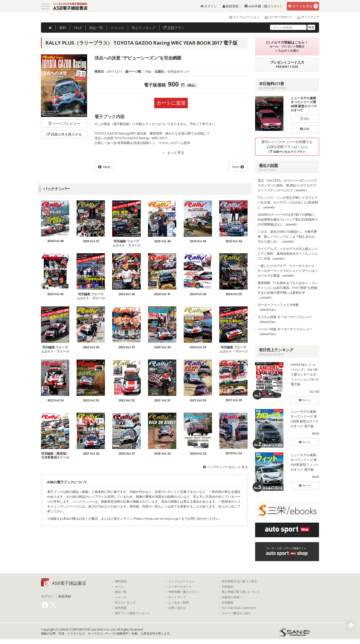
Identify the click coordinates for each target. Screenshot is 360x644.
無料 (63, 28)
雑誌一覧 (121, 592)
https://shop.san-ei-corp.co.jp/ (157, 518)
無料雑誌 (121, 581)
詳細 (305, 129)
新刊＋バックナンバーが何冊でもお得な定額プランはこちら (287, 147)
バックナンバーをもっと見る (225, 467)
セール (119, 587)
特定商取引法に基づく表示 (239, 581)
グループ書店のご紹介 (236, 613)
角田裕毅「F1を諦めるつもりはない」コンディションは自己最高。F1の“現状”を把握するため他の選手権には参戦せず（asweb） (288, 290)
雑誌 (96, 28)
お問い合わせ (177, 608)
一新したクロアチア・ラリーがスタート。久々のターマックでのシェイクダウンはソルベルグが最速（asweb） (288, 271)
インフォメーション (242, 17)
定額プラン (174, 28)
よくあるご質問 (179, 603)
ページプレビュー (64, 123)
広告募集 (228, 603)
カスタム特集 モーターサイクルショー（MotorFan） (285, 319)
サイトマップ (306, 17)
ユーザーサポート (276, 17)
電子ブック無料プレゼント (132, 613)
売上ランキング (125, 603)
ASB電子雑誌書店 (69, 583)
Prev (236, 167)
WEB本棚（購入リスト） (185, 592)
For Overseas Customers (239, 608)
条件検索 (121, 608)
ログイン (209, 6)
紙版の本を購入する (64, 134)
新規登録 (231, 6)
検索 (311, 27)
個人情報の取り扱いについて (241, 592)
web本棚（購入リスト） (264, 6)
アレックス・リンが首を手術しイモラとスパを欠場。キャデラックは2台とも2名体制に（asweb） (288, 202)
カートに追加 (171, 103)
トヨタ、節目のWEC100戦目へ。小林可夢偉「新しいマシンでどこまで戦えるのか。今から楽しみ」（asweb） (288, 236)
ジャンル (117, 28)
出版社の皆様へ (232, 597)
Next (106, 167)
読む (305, 119)
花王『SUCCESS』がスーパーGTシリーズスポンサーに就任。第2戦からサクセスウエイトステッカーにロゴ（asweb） (287, 185)
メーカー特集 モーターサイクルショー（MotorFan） (285, 332)
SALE (78, 28)
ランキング (144, 28)
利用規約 (228, 587)
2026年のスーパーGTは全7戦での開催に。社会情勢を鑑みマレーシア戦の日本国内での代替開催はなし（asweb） (288, 219)
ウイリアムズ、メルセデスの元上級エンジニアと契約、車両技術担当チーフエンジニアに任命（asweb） (288, 254)
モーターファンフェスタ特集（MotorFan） (278, 307)
